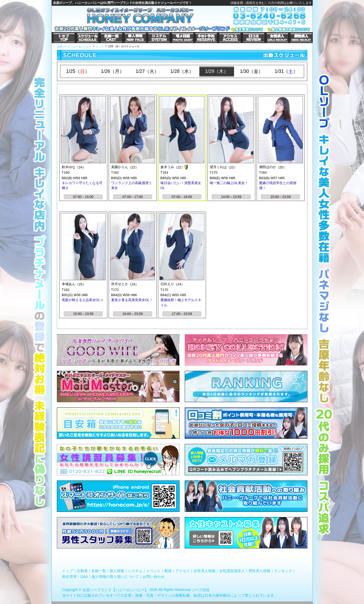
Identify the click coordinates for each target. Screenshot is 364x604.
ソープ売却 (200, 590)
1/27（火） (147, 71)
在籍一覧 (99, 571)
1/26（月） (113, 71)
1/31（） (286, 71)
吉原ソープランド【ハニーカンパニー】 (115, 590)
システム (135, 571)
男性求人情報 (259, 571)
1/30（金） (251, 71)
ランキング (283, 571)
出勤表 (82, 571)
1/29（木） (217, 71)
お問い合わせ (154, 576)
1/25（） (78, 71)
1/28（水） (182, 71)
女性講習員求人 (232, 571)
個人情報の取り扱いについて (115, 576)
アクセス (183, 571)
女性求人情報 (205, 571)
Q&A (84, 576)
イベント (153, 571)
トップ (68, 571)
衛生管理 (69, 576)
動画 (168, 571)
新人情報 (117, 571)
